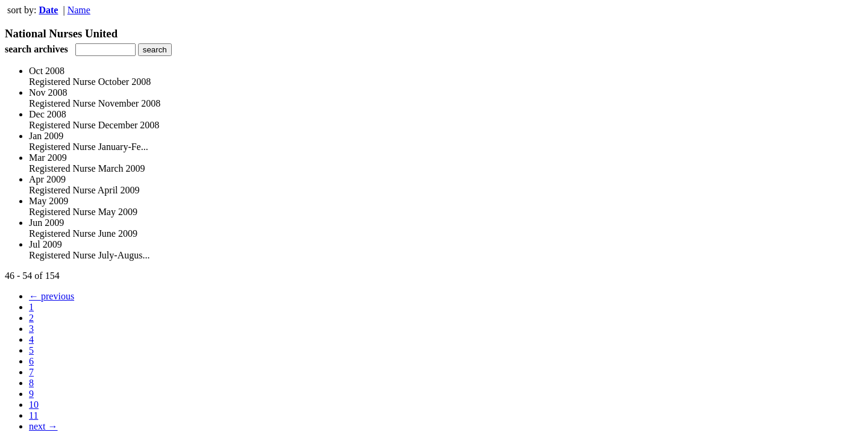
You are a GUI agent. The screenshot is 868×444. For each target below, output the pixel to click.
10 (34, 405)
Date (48, 10)
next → (43, 426)
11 (33, 415)
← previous (52, 296)
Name (79, 10)
